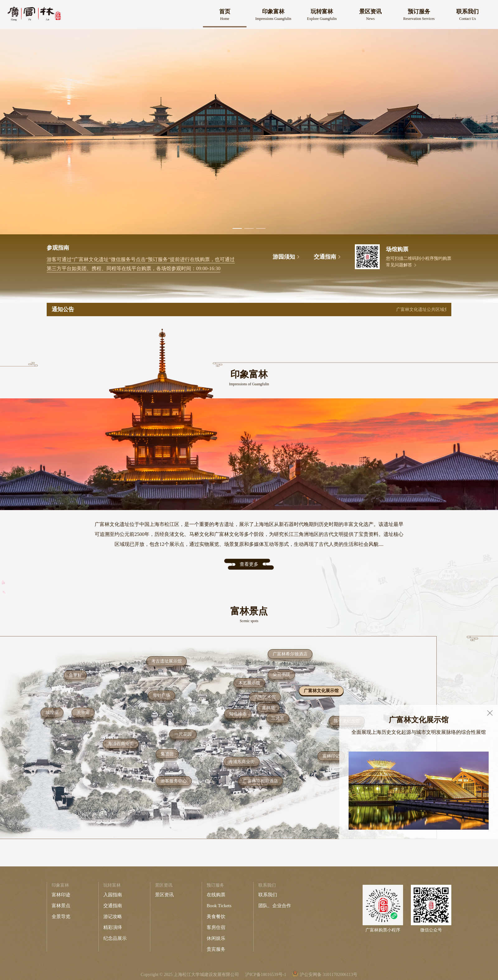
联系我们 (268, 895)
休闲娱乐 (216, 938)
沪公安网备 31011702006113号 (328, 975)
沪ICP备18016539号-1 (266, 975)
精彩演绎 (113, 927)
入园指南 (113, 895)
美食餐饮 (216, 917)
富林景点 (61, 906)
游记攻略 (113, 917)
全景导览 (61, 917)
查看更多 (249, 564)
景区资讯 (164, 895)
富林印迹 (61, 895)
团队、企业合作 (275, 906)
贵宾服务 (216, 949)
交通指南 (113, 906)
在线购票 (216, 895)
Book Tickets (219, 906)
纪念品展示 (115, 938)
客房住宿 (216, 927)
